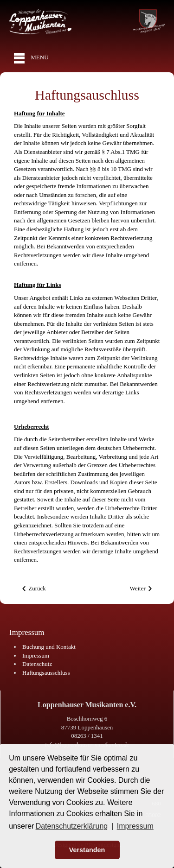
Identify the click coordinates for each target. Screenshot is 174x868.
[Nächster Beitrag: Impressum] (141, 589)
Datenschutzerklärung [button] (72, 826)
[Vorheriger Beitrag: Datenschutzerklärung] (33, 589)
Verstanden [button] (87, 850)
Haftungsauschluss (87, 95)
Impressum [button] (135, 826)
